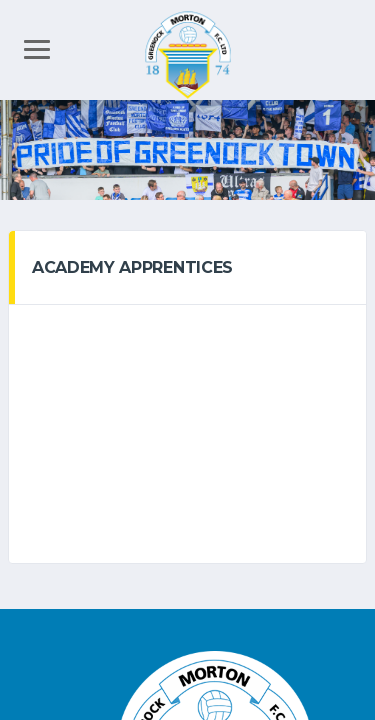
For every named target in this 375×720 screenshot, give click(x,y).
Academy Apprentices (132, 267)
